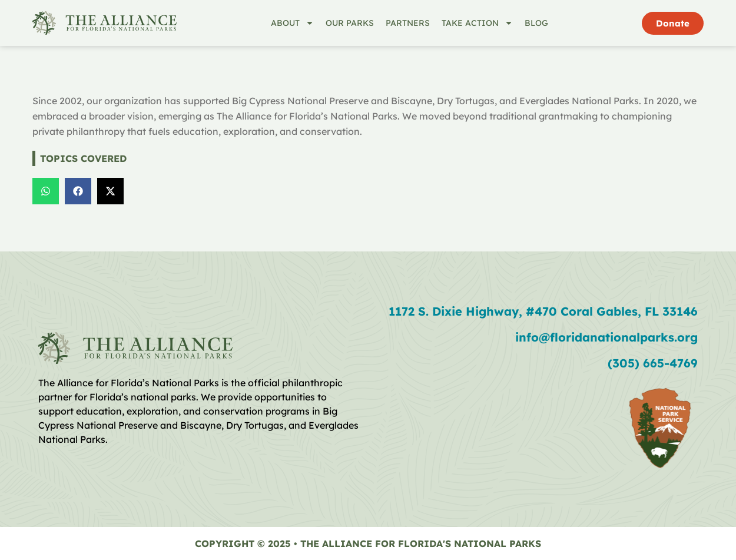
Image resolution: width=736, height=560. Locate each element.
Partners (408, 23)
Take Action (477, 23)
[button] (46, 191)
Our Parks (350, 23)
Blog (536, 23)
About (292, 23)
